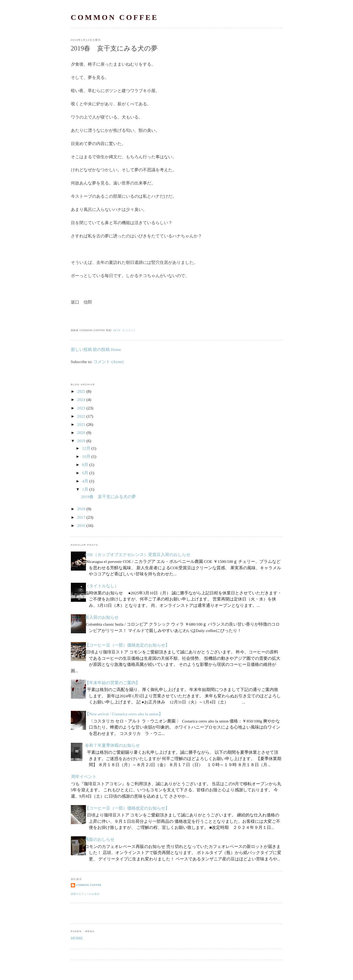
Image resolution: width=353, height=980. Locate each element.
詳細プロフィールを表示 (85, 894)
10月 (86, 456)
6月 (85, 473)
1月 (85, 489)
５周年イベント (82, 777)
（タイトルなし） (102, 586)
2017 (81, 517)
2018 (81, 509)
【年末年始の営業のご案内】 (112, 683)
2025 (81, 391)
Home (116, 349)
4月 (85, 481)
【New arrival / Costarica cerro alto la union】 (124, 714)
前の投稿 (101, 349)
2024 (81, 399)
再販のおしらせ (100, 839)
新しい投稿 (81, 349)
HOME (77, 938)
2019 (81, 441)
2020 (81, 433)
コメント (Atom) (108, 362)
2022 (81, 416)
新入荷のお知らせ (102, 617)
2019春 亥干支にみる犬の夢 (114, 48)
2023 (81, 408)
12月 (86, 448)
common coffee (115, 17)
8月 (85, 465)
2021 (81, 424)
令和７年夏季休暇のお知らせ (112, 745)
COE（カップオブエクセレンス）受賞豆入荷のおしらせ (138, 555)
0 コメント (129, 330)
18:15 (117, 330)
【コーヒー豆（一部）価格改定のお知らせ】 (127, 645)
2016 (81, 525)
